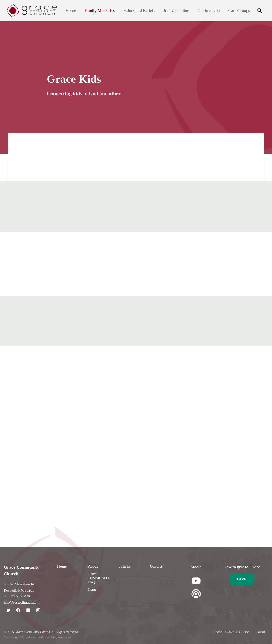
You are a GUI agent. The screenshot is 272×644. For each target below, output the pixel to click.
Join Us (125, 566)
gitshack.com (64, 637)
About (93, 566)
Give (242, 579)
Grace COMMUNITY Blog (99, 578)
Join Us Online (176, 11)
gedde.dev (32, 637)
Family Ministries (100, 11)
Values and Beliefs (139, 11)
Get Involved (209, 11)
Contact (156, 566)
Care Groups (239, 11)
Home (71, 11)
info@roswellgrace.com (22, 602)
